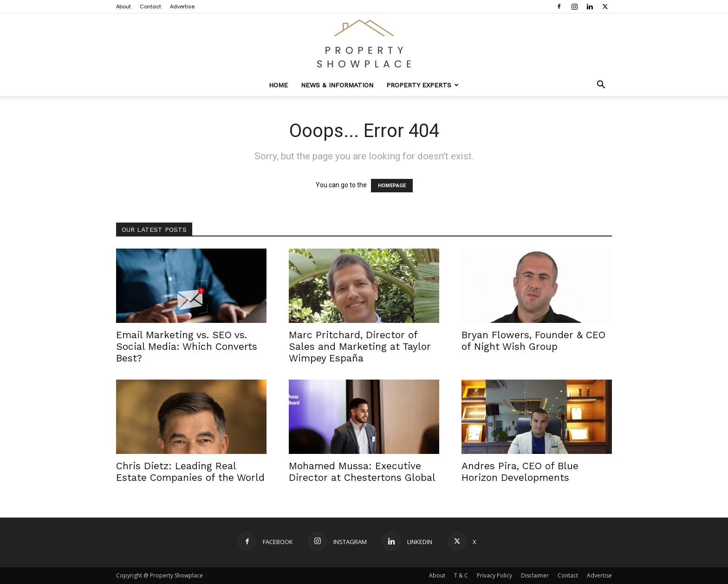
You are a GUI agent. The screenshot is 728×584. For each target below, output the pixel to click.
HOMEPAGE (392, 186)
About (123, 7)
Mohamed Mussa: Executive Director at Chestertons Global (362, 472)
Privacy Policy (494, 575)
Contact (150, 7)
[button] (601, 86)
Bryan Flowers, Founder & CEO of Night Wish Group (533, 341)
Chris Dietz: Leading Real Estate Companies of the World (190, 472)
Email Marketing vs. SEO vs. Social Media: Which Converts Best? (187, 346)
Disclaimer (535, 575)
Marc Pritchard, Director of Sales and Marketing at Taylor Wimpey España (360, 346)
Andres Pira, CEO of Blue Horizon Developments (520, 472)
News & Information (337, 85)
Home (278, 85)
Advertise (182, 7)
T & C (461, 575)
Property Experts (422, 85)
